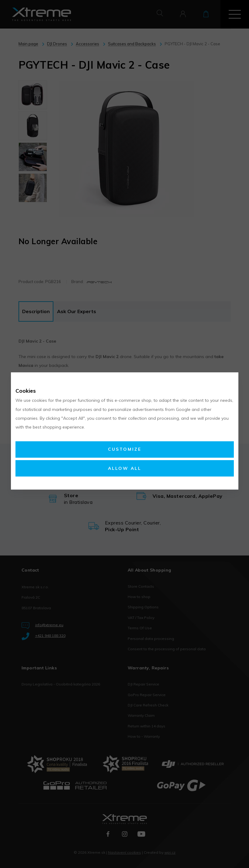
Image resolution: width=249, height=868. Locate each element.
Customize (125, 449)
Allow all (125, 468)
